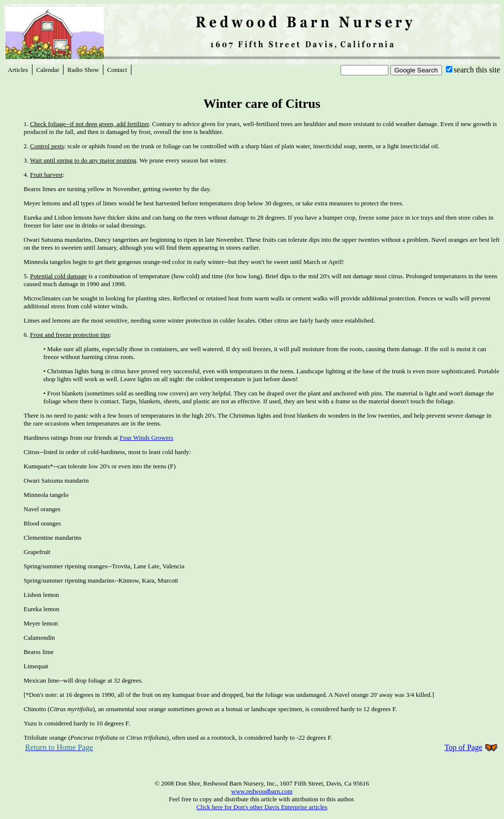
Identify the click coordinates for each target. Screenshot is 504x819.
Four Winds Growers (146, 438)
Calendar (48, 70)
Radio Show (83, 70)
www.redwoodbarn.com (262, 791)
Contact (117, 70)
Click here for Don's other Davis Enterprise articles (262, 807)
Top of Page (463, 747)
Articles (18, 70)
